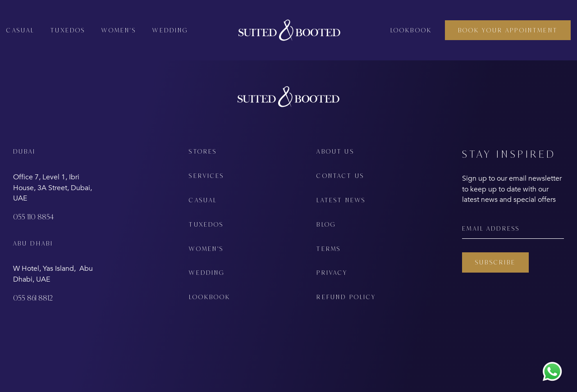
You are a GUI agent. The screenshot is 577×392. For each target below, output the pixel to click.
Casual (20, 30)
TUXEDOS (206, 224)
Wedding (170, 30)
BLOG (326, 224)
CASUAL (203, 200)
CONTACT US (340, 176)
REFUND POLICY (346, 297)
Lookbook (411, 30)
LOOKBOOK (210, 297)
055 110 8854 (33, 217)
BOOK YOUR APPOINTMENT (508, 30)
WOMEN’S (206, 249)
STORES (203, 151)
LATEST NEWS (341, 200)
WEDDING (207, 273)
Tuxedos (68, 30)
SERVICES (206, 176)
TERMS (329, 249)
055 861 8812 (33, 298)
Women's (119, 30)
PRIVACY (332, 273)
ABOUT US (335, 151)
